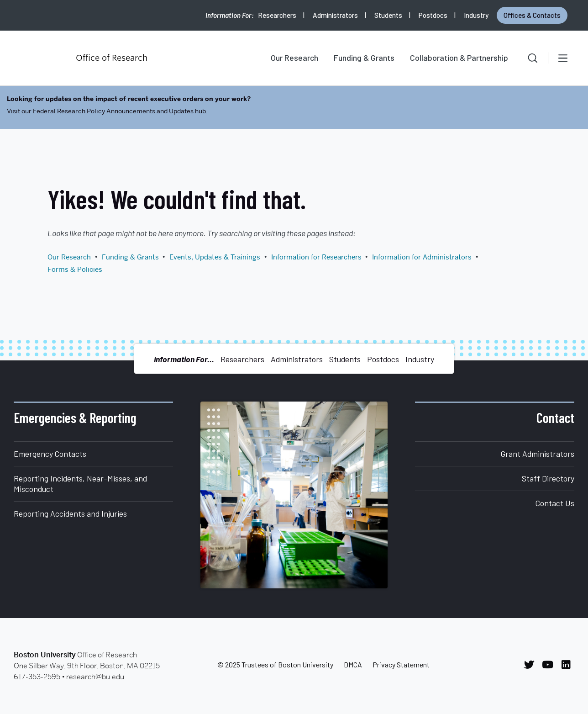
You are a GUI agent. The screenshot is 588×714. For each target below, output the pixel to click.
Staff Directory (548, 478)
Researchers (277, 15)
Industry (476, 15)
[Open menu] (563, 58)
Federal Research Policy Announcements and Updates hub (119, 111)
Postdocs (433, 15)
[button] (526, 58)
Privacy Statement (401, 664)
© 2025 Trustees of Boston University (275, 664)
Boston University (39, 58)
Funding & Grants (364, 58)
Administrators (335, 15)
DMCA (353, 664)
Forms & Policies (75, 270)
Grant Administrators (538, 454)
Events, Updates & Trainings (215, 257)
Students (388, 15)
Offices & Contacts (532, 15)
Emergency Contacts (50, 454)
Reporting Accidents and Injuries (70, 513)
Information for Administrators (422, 257)
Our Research (294, 58)
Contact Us (555, 503)
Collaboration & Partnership (459, 58)
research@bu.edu (95, 677)
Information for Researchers (316, 257)
